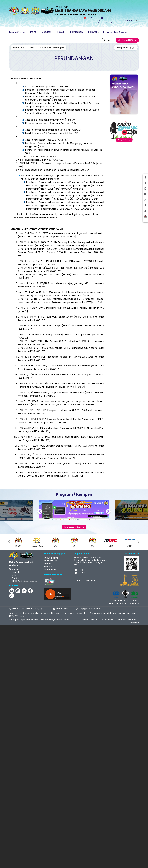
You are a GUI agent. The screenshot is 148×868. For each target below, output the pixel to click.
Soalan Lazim (85, 20)
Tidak (83, 573)
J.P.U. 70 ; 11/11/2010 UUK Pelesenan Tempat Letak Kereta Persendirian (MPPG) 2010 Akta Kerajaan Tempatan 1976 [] (61, 421)
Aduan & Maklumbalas (102, 20)
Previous (40, 512)
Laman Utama (17, 32)
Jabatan (47, 32)
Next (108, 512)
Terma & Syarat (90, 620)
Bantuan (48, 567)
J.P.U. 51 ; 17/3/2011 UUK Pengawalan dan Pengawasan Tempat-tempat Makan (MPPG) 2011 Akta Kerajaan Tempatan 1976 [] (61, 456)
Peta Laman (111, 20)
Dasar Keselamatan (126, 620)
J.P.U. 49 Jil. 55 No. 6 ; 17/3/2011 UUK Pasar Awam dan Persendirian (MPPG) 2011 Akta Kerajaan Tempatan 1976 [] (61, 367)
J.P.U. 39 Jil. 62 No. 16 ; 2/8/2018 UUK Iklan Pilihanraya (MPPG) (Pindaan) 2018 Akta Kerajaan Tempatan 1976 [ (61, 269)
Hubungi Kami (93, 20)
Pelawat (93, 32)
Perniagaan (76, 32)
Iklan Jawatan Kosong (115, 32)
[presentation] (9, 542)
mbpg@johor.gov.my (89, 609)
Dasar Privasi (107, 620)
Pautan (48, 564)
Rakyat (61, 32)
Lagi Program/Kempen (74, 527)
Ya (82, 570)
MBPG (33, 32)
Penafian (135, 623)
